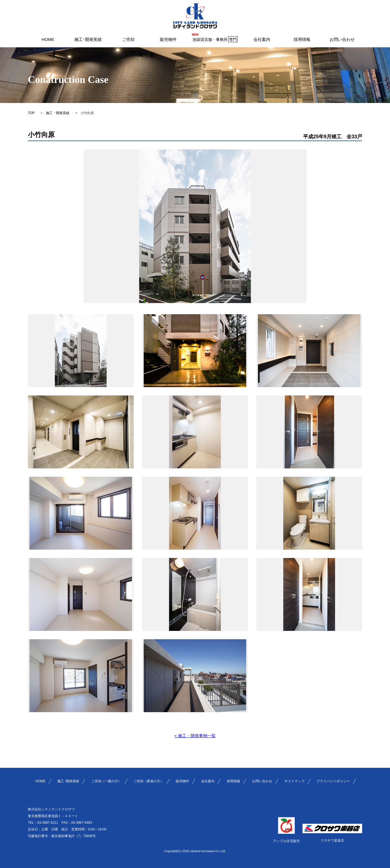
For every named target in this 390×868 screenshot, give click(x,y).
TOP (31, 113)
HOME (48, 39)
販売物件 (168, 39)
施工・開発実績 (58, 113)
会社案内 (262, 39)
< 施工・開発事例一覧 (195, 736)
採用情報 (302, 39)
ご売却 (128, 39)
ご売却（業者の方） (148, 781)
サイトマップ (294, 781)
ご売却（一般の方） (106, 781)
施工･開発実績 (88, 39)
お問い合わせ (342, 39)
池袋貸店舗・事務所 (215, 39)
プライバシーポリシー (333, 781)
